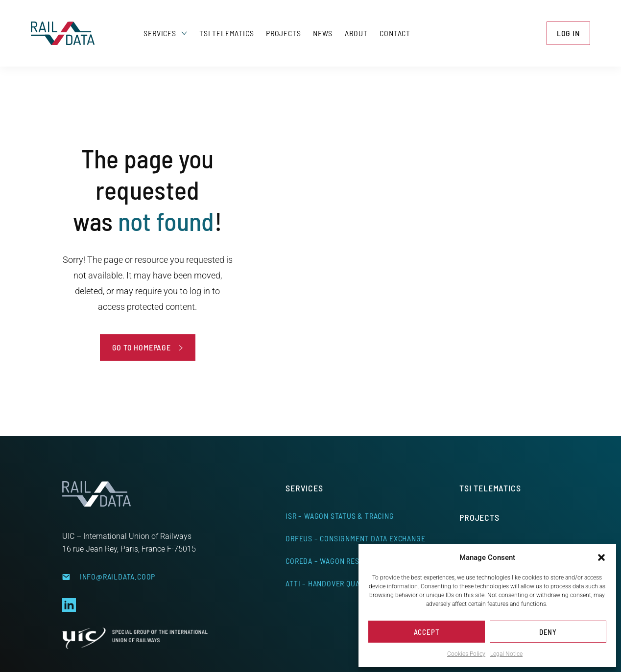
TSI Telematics (227, 33)
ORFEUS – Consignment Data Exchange (355, 538)
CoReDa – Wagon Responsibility (344, 561)
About (356, 33)
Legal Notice (506, 654)
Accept (427, 632)
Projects (283, 33)
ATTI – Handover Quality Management (354, 583)
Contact (395, 33)
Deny (548, 632)
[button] (601, 557)
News (323, 33)
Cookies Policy (466, 654)
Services (165, 33)
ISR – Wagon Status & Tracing (340, 516)
